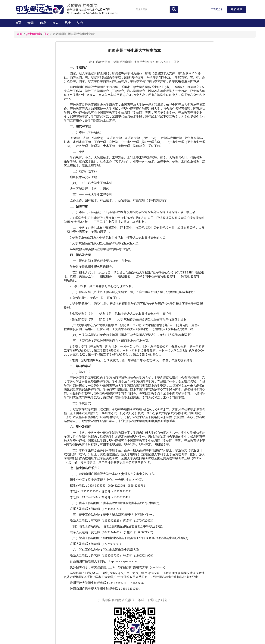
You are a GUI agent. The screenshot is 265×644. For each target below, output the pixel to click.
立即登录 (217, 9)
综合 (80, 23)
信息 (43, 23)
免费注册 (237, 9)
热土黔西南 (34, 34)
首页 (18, 23)
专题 (31, 23)
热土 (68, 23)
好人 (55, 23)
